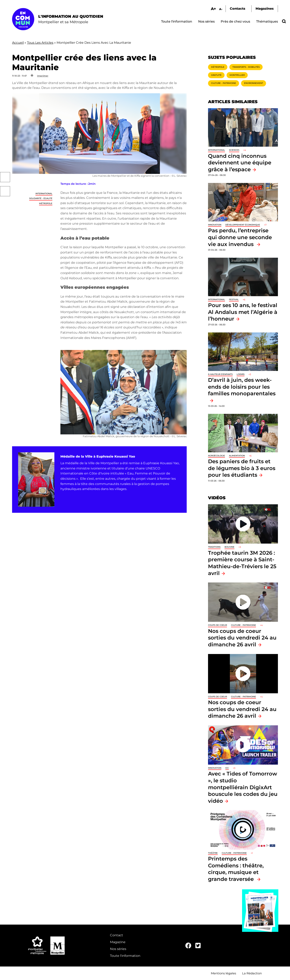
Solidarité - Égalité (41, 198)
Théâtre (213, 853)
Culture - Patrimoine (224, 83)
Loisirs (241, 374)
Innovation (215, 225)
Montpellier (237, 75)
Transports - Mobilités (246, 67)
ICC (227, 768)
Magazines (265, 9)
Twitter (5, 191)
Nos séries (206, 21)
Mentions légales (223, 973)
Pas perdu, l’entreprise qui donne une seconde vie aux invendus (240, 237)
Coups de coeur (217, 625)
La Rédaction (252, 973)
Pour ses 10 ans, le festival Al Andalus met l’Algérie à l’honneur (243, 312)
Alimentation (237, 456)
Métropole (46, 203)
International (44, 194)
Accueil (18, 43)
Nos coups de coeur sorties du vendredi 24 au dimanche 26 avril (242, 638)
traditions (214, 547)
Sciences (234, 150)
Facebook (5, 177)
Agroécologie (216, 456)
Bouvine (229, 547)
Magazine (118, 942)
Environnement (254, 83)
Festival (234, 300)
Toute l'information (177, 21)
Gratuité (216, 75)
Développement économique (243, 225)
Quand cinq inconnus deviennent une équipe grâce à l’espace (240, 163)
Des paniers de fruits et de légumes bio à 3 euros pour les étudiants (242, 468)
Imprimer (43, 76)
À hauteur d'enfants (220, 374)
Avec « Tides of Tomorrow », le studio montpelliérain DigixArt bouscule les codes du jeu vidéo (243, 787)
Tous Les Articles (40, 43)
